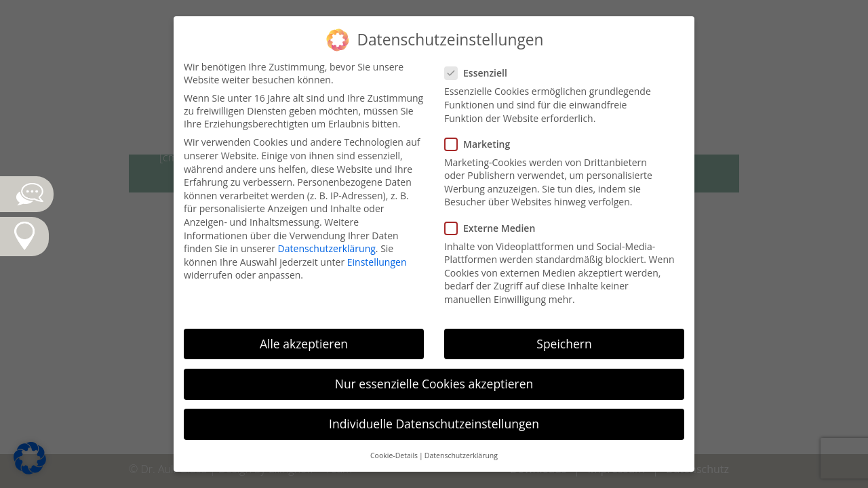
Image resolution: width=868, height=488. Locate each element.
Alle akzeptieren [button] (304, 344)
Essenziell (481, 73)
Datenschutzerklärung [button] (461, 455)
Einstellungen (377, 262)
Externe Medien (495, 228)
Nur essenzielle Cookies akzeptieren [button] (434, 384)
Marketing (483, 144)
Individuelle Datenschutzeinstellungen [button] (434, 424)
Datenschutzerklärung (327, 248)
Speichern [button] (564, 344)
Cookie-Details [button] (394, 455)
